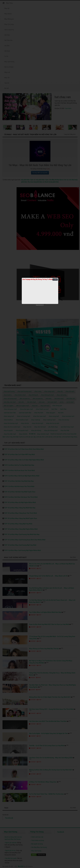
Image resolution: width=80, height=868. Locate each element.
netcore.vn (42, 305)
